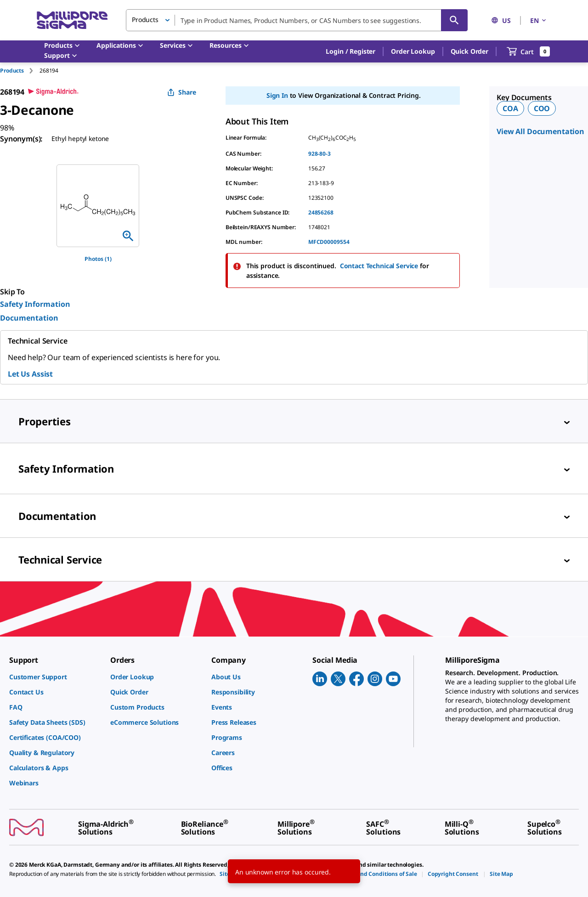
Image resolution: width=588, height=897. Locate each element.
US (501, 20)
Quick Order (469, 51)
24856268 (321, 212)
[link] (55, 677)
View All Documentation (540, 131)
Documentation (29, 318)
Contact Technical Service (379, 266)
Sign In (277, 95)
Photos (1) (98, 259)
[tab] (20, 71)
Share (182, 92)
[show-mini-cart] (529, 51)
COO (542, 108)
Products (12, 71)
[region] (98, 206)
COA (510, 108)
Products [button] (145, 20)
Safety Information (35, 304)
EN (539, 20)
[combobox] (297, 20)
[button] (351, 51)
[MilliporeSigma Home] (72, 20)
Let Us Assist (30, 374)
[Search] (454, 20)
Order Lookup (413, 51)
